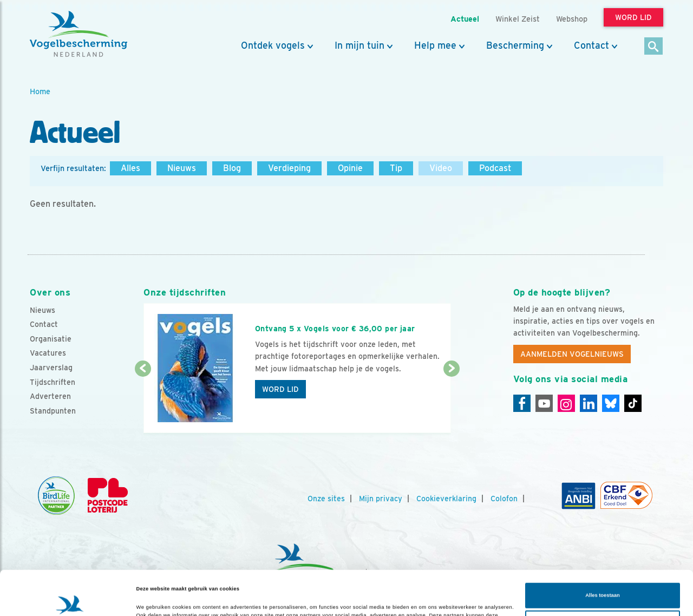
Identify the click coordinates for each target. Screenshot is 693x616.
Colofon (504, 499)
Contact (591, 45)
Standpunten (53, 411)
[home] (79, 34)
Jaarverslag (51, 368)
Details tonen (153, 598)
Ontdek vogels (273, 45)
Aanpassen (603, 579)
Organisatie (51, 339)
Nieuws (182, 168)
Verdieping (289, 168)
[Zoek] (654, 47)
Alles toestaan (602, 551)
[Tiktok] (633, 403)
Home (40, 91)
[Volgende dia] (451, 402)
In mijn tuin (359, 45)
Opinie (350, 168)
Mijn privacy (381, 499)
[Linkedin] (589, 403)
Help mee (435, 45)
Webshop (572, 19)
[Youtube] (544, 403)
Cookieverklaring (446, 499)
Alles (130, 168)
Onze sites (326, 499)
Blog (232, 168)
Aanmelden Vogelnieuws (572, 354)
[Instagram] (566, 403)
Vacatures (48, 353)
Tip (396, 168)
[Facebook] (522, 403)
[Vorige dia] (143, 402)
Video (441, 168)
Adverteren (50, 396)
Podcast (495, 168)
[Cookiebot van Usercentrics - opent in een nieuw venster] (70, 598)
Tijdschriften (53, 382)
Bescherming (515, 45)
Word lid (280, 389)
